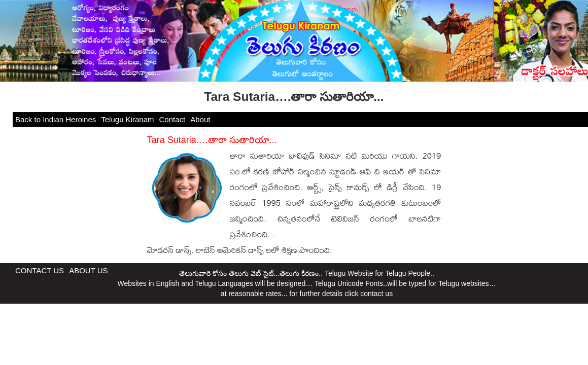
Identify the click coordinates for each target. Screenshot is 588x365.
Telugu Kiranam (127, 119)
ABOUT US (88, 270)
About (200, 119)
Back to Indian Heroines (56, 119)
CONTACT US (40, 270)
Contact (172, 119)
